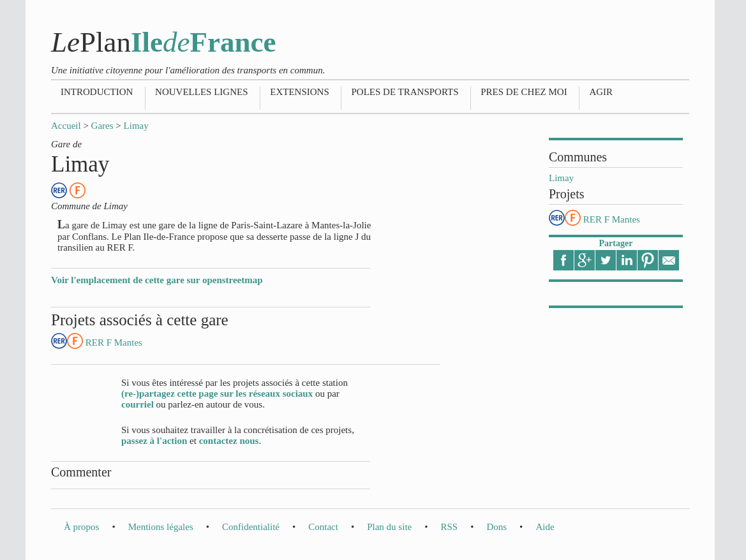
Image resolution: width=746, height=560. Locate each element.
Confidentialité (251, 527)
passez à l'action (154, 441)
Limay (136, 126)
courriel (138, 404)
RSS (449, 527)
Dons (496, 527)
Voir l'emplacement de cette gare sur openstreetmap (157, 280)
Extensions (300, 92)
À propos (81, 527)
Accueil (66, 126)
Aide (545, 527)
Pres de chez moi (524, 92)
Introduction (97, 92)
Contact (323, 527)
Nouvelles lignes (201, 92)
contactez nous (229, 441)
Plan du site (389, 527)
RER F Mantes (612, 219)
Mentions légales (161, 527)
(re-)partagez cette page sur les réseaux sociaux (217, 394)
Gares (102, 126)
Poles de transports (405, 92)
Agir (601, 92)
